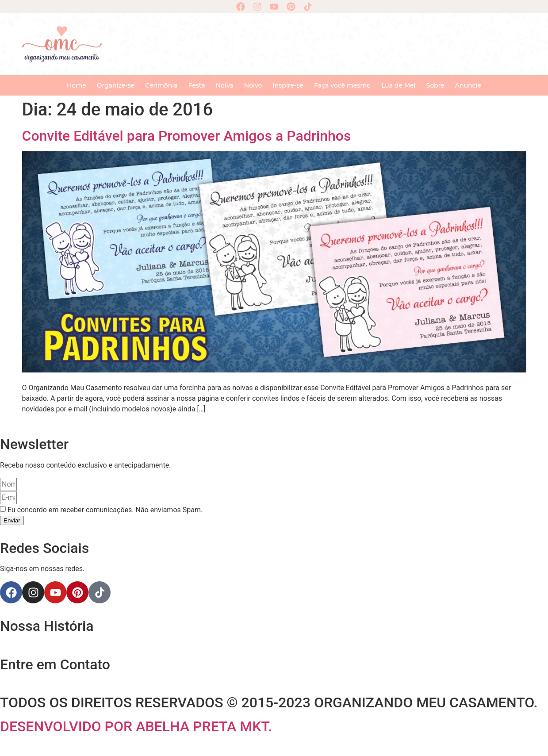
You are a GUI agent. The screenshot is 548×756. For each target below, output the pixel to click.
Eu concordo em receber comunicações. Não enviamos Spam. (105, 510)
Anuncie (468, 85)
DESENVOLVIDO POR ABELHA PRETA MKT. (136, 726)
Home (77, 85)
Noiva (225, 85)
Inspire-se (288, 85)
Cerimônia (161, 85)
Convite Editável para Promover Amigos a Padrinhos (187, 136)
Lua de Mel (399, 85)
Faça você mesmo (342, 85)
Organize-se (116, 85)
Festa (197, 85)
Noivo (253, 85)
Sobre (435, 85)
